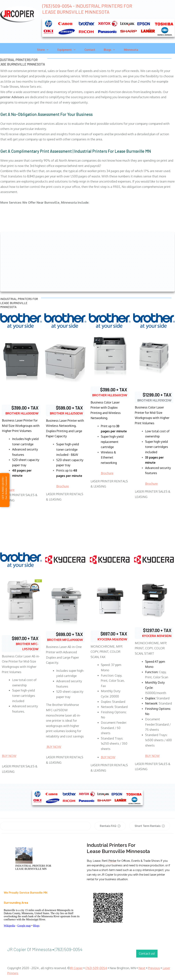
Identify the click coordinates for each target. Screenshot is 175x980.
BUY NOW (9, 756)
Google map (24, 926)
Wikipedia (9, 926)
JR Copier (76, 968)
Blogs (36, 926)
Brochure (63, 486)
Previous (154, 968)
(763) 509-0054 (96, 968)
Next (142, 968)
